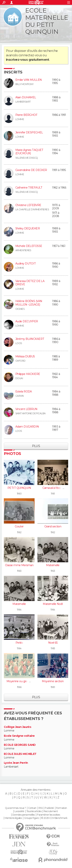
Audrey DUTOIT (26, 264)
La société (19, 811)
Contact (32, 808)
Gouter (19, 526)
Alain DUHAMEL (26, 97)
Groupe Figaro (31, 818)
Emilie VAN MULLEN (29, 80)
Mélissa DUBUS (25, 356)
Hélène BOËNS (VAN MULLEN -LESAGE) (29, 303)
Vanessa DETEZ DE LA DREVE (30, 283)
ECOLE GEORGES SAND (20, 745)
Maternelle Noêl (53, 604)
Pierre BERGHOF (26, 115)
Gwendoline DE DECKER (31, 170)
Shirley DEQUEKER (28, 228)
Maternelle (53, 565)
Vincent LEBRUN (26, 409)
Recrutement (51, 811)
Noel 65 (53, 643)
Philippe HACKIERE (28, 374)
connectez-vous (30, 55)
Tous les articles (34, 811)
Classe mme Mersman (19, 565)
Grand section (53, 526)
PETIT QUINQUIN (19, 488)
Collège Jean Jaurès (17, 727)
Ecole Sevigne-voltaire (19, 736)
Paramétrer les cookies (48, 815)
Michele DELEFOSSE (29, 246)
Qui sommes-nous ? (15, 808)
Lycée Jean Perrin (16, 763)
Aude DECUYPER (27, 321)
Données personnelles (24, 815)
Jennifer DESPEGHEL (29, 132)
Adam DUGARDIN (27, 427)
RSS (41, 808)
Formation (62, 808)
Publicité (49, 808)
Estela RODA (24, 391)
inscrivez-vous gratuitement (28, 60)
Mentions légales (13, 818)
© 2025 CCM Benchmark (54, 818)
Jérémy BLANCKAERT (30, 339)
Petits (19, 643)
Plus (36, 446)
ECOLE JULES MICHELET (20, 754)
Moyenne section (53, 681)
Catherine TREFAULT (29, 188)
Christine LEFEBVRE (28, 205)
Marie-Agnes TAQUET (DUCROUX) (29, 152)
